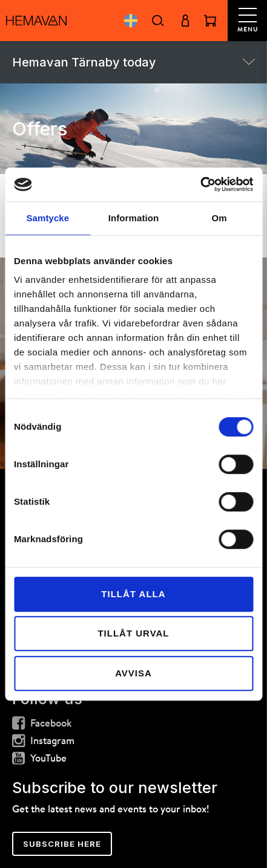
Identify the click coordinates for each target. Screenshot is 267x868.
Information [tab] (134, 218)
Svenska (130, 21)
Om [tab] (219, 218)
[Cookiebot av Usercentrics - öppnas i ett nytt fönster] (200, 184)
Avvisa (133, 673)
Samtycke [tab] (48, 218)
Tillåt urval (133, 633)
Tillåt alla (133, 594)
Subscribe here (62, 844)
